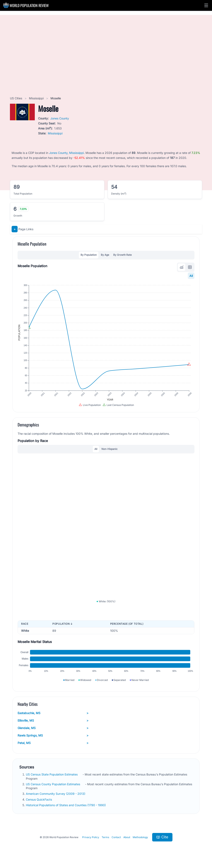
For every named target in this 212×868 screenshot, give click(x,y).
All (191, 276)
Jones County (60, 118)
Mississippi (37, 98)
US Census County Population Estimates (53, 784)
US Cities (16, 98)
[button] (206, 5)
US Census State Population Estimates (52, 774)
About (127, 837)
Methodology (140, 837)
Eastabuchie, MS (53, 713)
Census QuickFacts (39, 799)
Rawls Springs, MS (53, 735)
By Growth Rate (122, 255)
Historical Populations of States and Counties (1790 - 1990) (66, 805)
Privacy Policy (91, 837)
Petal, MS (53, 743)
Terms (105, 837)
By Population (89, 255)
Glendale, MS (53, 728)
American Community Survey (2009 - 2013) (56, 794)
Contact (116, 837)
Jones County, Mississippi (66, 153)
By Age (105, 255)
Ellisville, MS (53, 721)
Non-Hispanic (110, 449)
